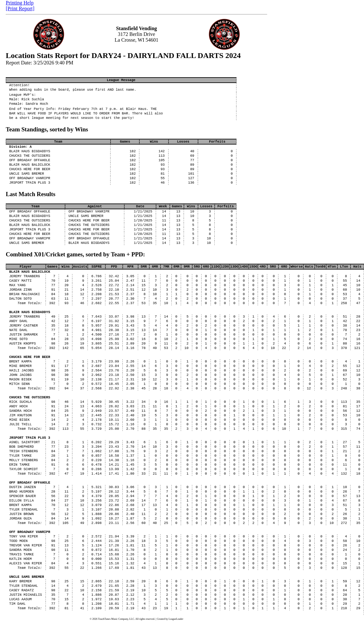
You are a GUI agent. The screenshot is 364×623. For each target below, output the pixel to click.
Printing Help (20, 3)
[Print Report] (20, 8)
